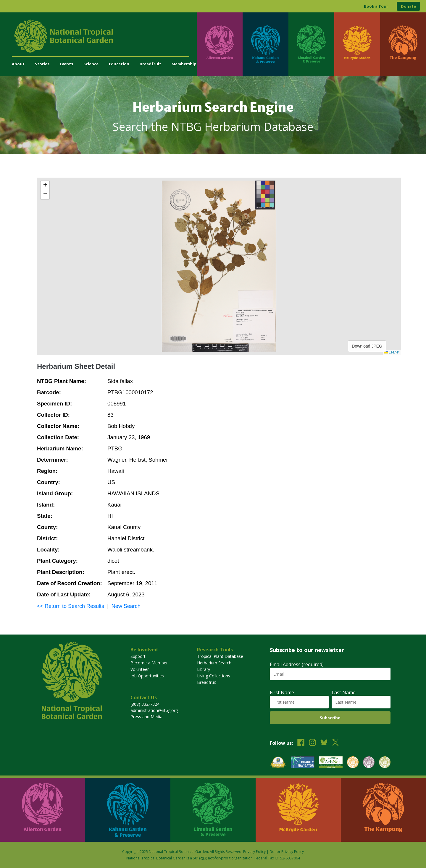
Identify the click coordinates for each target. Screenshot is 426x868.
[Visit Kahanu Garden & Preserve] (266, 44)
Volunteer (140, 669)
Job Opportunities (147, 676)
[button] (45, 186)
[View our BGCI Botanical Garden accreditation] (353, 763)
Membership (184, 64)
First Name (282, 692)
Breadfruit (150, 64)
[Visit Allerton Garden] (220, 44)
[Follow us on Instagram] (312, 743)
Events (66, 64)
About (18, 64)
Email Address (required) (297, 664)
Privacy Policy (254, 852)
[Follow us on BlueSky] (324, 743)
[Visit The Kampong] (403, 44)
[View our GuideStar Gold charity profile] (278, 763)
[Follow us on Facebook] (301, 743)
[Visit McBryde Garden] (357, 44)
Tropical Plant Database (220, 656)
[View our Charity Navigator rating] (303, 763)
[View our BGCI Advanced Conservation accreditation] (385, 763)
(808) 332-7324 (145, 704)
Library (204, 669)
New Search (126, 606)
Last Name (344, 692)
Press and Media (146, 717)
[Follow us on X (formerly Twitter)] (335, 743)
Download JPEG (367, 346)
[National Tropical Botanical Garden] (104, 36)
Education (119, 64)
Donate (408, 6)
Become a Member (149, 663)
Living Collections (214, 676)
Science (91, 64)
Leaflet (392, 352)
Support (138, 656)
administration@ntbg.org (154, 710)
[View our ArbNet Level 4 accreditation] (331, 763)
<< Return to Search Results (71, 606)
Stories (42, 64)
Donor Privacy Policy (287, 852)
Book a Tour (376, 6)
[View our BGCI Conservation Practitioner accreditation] (369, 763)
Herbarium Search (214, 663)
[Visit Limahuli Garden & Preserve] (311, 44)
